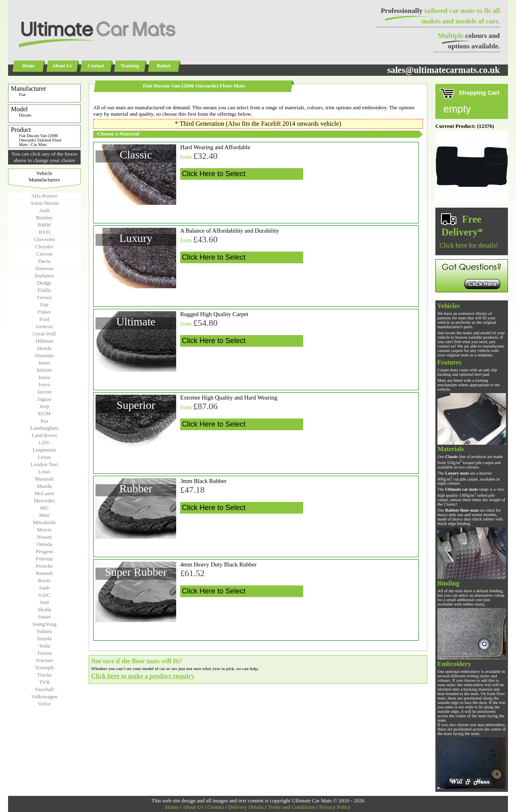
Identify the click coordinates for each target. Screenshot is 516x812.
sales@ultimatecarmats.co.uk (443, 70)
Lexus (45, 457)
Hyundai (44, 355)
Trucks (45, 675)
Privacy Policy (335, 807)
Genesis (44, 326)
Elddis (44, 290)
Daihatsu (44, 276)
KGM (44, 413)
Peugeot (45, 551)
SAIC (44, 595)
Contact (96, 66)
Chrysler (44, 247)
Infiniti (44, 370)
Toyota (45, 653)
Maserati (45, 479)
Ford (44, 319)
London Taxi (44, 464)
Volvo (44, 704)
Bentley (44, 218)
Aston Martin (44, 203)
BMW (44, 225)
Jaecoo (44, 392)
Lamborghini (44, 428)
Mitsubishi (44, 522)
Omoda (44, 544)
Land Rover (44, 435)
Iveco (44, 384)
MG (44, 508)
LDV (44, 442)
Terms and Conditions (291, 807)
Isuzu (45, 377)
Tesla (44, 646)
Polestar (45, 559)
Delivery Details (246, 807)
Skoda (44, 609)
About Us (62, 66)
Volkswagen (45, 696)
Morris (44, 530)
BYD (44, 232)
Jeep (44, 406)
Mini (44, 515)
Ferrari (44, 297)
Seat (45, 602)
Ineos (45, 363)
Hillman (44, 341)
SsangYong (44, 624)
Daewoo (44, 268)
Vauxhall (44, 689)
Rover (45, 580)
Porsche (44, 566)
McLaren (45, 493)
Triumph (44, 667)
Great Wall (44, 334)
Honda (44, 348)
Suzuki (44, 638)
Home (28, 66)
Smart (44, 617)
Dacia (44, 261)
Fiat (45, 305)
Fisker (44, 312)
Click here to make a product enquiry (143, 676)
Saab (44, 588)
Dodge (44, 283)
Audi (45, 210)
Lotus (44, 472)
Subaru (44, 631)
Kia (44, 421)
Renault (44, 573)
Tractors (44, 660)
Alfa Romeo (44, 196)
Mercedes (44, 501)
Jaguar (45, 399)
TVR (45, 682)
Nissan (44, 537)
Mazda (44, 486)
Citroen (44, 254)
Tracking (130, 66)
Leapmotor (44, 450)
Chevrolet (45, 239)
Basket (164, 66)
